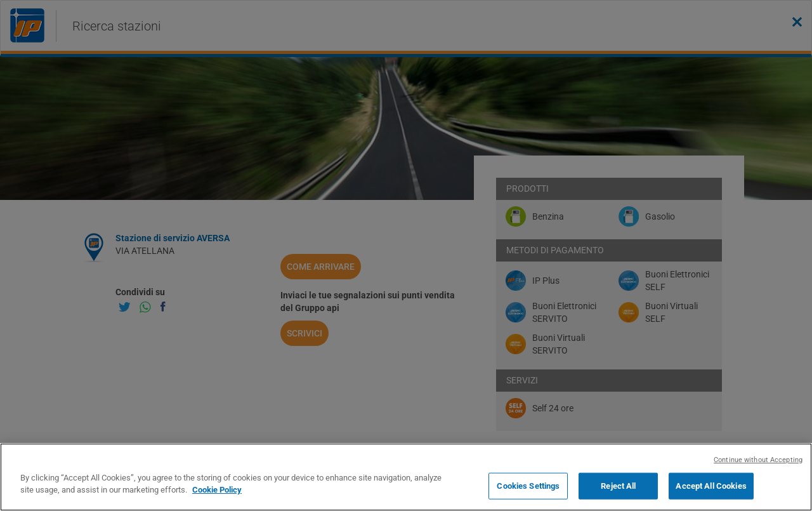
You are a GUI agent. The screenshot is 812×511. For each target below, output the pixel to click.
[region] (406, 477)
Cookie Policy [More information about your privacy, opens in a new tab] (217, 490)
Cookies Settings (528, 486)
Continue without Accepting (758, 460)
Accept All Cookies (711, 486)
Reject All (618, 486)
